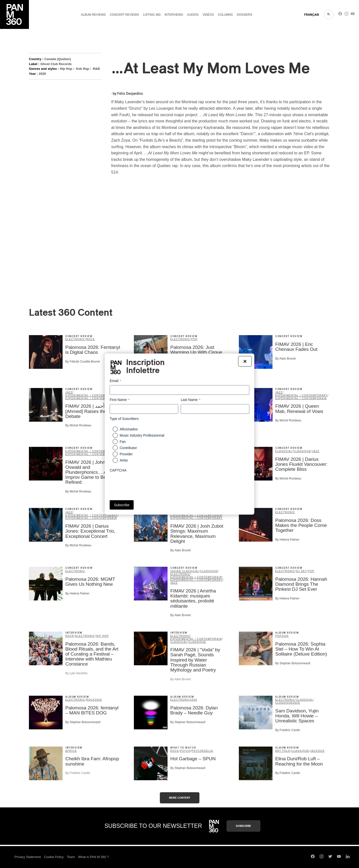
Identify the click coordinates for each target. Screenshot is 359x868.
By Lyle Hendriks (77, 673)
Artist (124, 460)
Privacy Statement (28, 857)
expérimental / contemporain (91, 395)
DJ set (302, 571)
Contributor (128, 448)
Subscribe (243, 826)
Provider (126, 454)
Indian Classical (185, 571)
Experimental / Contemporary (91, 398)
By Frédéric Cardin (288, 730)
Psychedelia (202, 751)
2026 (285, 636)
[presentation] (148, 484)
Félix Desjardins (130, 94)
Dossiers (245, 15)
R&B (96, 69)
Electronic (75, 339)
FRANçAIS (312, 15)
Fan (123, 442)
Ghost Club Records (56, 64)
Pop (194, 339)
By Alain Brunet (285, 359)
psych (185, 751)
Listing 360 (152, 15)
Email (115, 381)
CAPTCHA (118, 470)
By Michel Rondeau (78, 425)
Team (71, 857)
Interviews (174, 15)
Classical (284, 451)
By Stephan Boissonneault (293, 663)
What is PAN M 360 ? (93, 857)
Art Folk (283, 751)
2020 (42, 74)
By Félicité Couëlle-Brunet (83, 362)
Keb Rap (83, 69)
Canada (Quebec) (58, 59)
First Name (120, 400)
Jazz (69, 392)
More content (180, 798)
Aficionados (129, 429)
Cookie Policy (54, 857)
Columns (225, 15)
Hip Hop (66, 69)
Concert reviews (124, 15)
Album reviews (93, 15)
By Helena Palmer (287, 540)
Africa (71, 751)
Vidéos (208, 15)
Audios (193, 15)
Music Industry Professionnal (142, 435)
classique (302, 451)
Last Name (190, 400)
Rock (91, 339)
